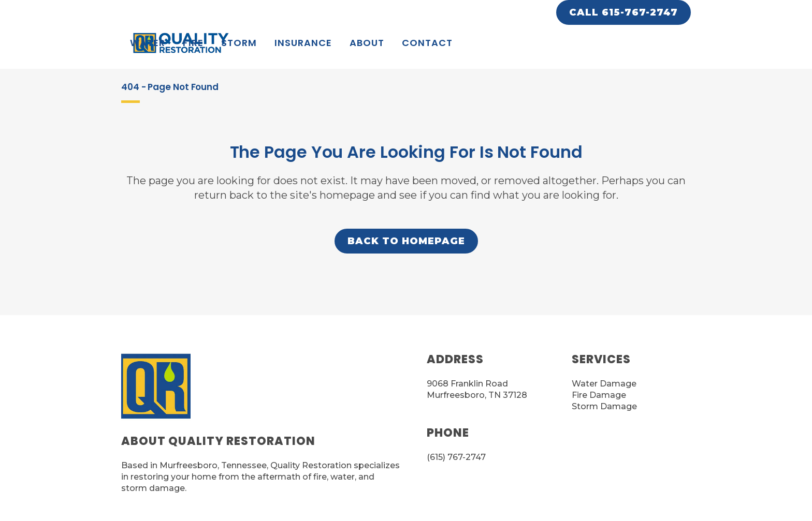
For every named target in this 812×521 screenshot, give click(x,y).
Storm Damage (604, 406)
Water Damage (604, 384)
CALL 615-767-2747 (624, 12)
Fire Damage (599, 395)
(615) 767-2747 (456, 457)
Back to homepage (406, 241)
